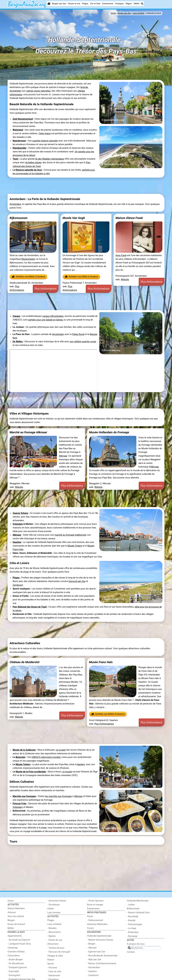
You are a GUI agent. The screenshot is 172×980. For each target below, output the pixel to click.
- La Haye (132, 928)
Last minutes (54, 913)
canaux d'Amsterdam (53, 316)
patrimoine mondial (50, 757)
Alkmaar (63, 456)
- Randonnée (54, 976)
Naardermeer (19, 141)
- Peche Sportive (95, 901)
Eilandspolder (20, 148)
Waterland (18, 130)
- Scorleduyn (54, 905)
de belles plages (33, 163)
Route (90, 916)
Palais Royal (78, 334)
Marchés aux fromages (24, 796)
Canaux (16, 316)
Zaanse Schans (20, 513)
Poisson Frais (19, 804)
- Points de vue (55, 940)
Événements (108, 4)
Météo (137, 4)
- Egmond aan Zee (96, 952)
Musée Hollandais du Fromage (109, 432)
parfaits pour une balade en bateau (46, 320)
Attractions (53, 944)
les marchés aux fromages (58, 796)
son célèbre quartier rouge (83, 342)
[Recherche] (142, 4)
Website (125, 280)
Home (11, 901)
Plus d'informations (46, 289)
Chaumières (14, 956)
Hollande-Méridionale (138, 901)
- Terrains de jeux (56, 948)
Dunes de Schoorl (16, 924)
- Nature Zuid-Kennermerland (102, 964)
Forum (90, 928)
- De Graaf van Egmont (19, 940)
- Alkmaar (92, 948)
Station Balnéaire (16, 908)
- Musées (52, 928)
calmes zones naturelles (38, 91)
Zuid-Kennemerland (23, 119)
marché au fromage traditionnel (70, 535)
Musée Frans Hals (101, 662)
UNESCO (36, 757)
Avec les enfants (16, 916)
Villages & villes (55, 956)
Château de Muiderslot (25, 662)
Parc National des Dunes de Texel (30, 607)
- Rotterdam (133, 932)
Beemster (21, 757)
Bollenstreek (133, 909)
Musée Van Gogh (74, 218)
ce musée (61, 750)
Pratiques (120, 4)
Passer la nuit (74, 4)
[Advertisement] (86, 186)
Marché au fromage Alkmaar (28, 432)
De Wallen (18, 342)
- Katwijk (131, 920)
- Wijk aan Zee (94, 960)
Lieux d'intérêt (54, 924)
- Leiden (131, 905)
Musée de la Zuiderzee (24, 750)
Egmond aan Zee (77, 581)
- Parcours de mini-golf (59, 952)
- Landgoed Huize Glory (19, 944)
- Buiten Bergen (15, 960)
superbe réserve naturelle (45, 141)
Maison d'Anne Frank (129, 218)
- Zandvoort (93, 975)
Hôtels (51, 909)
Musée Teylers (75, 546)
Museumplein (28, 259)
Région (129, 4)
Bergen (11, 920)
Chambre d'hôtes (16, 952)
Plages (85, 4)
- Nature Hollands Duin (138, 913)
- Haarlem (92, 971)
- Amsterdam (94, 967)
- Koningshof (14, 975)
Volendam (18, 524)
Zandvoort (18, 585)
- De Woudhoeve (16, 964)
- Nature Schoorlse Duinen (100, 940)
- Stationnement (95, 920)
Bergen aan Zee (59, 4)
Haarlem (17, 542)
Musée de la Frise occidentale (31, 772)
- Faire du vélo (54, 972)
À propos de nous (136, 944)
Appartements (15, 936)
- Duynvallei (13, 971)
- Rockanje (132, 936)
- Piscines (52, 968)
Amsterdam (15, 204)
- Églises (51, 936)
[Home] (49, 4)
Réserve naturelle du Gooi (29, 170)
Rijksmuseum (19, 218)
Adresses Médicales (97, 924)
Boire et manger (95, 905)
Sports (51, 964)
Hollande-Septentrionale (99, 936)
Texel (15, 159)
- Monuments (54, 932)
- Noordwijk (133, 917)
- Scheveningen (135, 924)
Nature (51, 960)
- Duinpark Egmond (17, 967)
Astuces (12, 912)
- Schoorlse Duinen (57, 901)
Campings (13, 948)
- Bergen (91, 944)
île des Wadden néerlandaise (50, 159)
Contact (131, 952)
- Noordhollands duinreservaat (102, 956)
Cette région (45, 134)
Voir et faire (95, 4)
